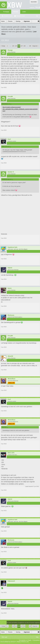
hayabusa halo (12, 247)
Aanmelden (34, 2)
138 (24, 46)
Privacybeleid (36, 640)
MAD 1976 (11, 453)
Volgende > (35, 46)
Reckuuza (11, 315)
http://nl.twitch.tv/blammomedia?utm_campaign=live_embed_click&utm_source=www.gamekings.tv (20, 109)
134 (13, 46)
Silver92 (10, 356)
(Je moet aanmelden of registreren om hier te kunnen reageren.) (23, 623)
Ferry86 (10, 97)
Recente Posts (21, 16)
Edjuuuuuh (11, 581)
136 (19, 46)
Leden (24, 12)
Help (37, 637)
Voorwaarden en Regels (25, 640)
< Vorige (3, 46)
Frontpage (6, 12)
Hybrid (10, 268)
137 (22, 46)
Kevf (9, 139)
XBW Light (4, 637)
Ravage (10, 50)
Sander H (11, 172)
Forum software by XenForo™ (9, 642)
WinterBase (11, 379)
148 (30, 46)
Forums (16, 12)
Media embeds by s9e (23, 642)
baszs (10, 288)
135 (16, 46)
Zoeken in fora (8, 16)
